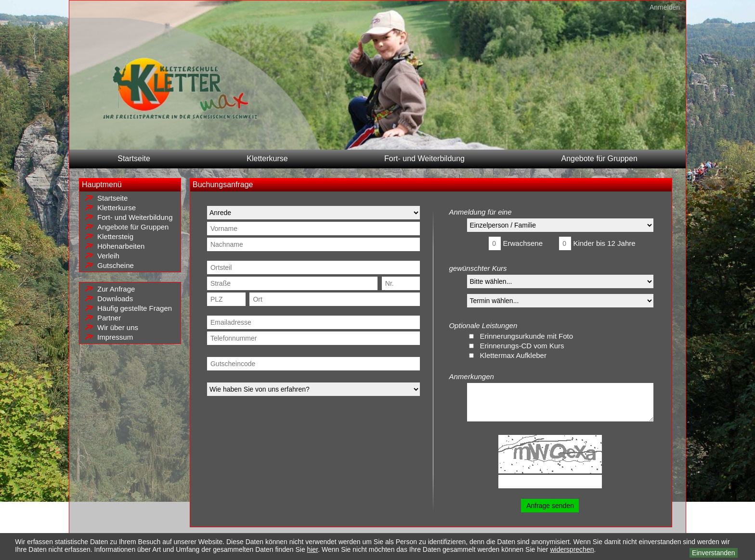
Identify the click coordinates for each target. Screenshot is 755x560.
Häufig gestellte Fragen (135, 308)
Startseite (134, 159)
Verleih (108, 256)
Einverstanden (714, 553)
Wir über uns (118, 327)
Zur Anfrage (116, 289)
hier (313, 549)
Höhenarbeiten (121, 246)
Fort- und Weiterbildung (424, 159)
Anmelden (665, 7)
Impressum (115, 337)
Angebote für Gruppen (599, 159)
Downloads (115, 299)
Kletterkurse (267, 159)
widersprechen (572, 549)
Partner (109, 318)
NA (560, 301)
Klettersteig (115, 236)
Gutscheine (116, 265)
